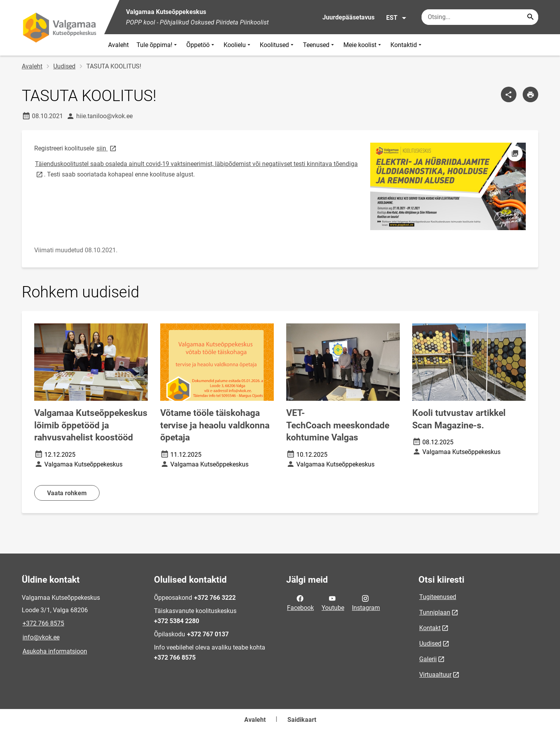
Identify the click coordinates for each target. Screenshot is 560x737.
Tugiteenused (438, 597)
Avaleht (118, 45)
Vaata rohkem (67, 493)
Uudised (64, 66)
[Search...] (530, 17)
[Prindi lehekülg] (530, 94)
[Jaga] (509, 94)
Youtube (333, 603)
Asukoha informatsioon (55, 651)
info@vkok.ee (41, 637)
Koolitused (277, 45)
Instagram (366, 603)
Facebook (300, 603)
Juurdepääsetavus (348, 17)
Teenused (319, 45)
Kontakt (430, 628)
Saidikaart (302, 720)
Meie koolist (363, 45)
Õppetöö (201, 45)
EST (396, 18)
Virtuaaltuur (435, 675)
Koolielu (238, 45)
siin (107, 148)
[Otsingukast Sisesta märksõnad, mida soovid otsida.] (480, 17)
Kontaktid (407, 45)
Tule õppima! (157, 45)
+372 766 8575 (43, 623)
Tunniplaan (435, 612)
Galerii (428, 659)
